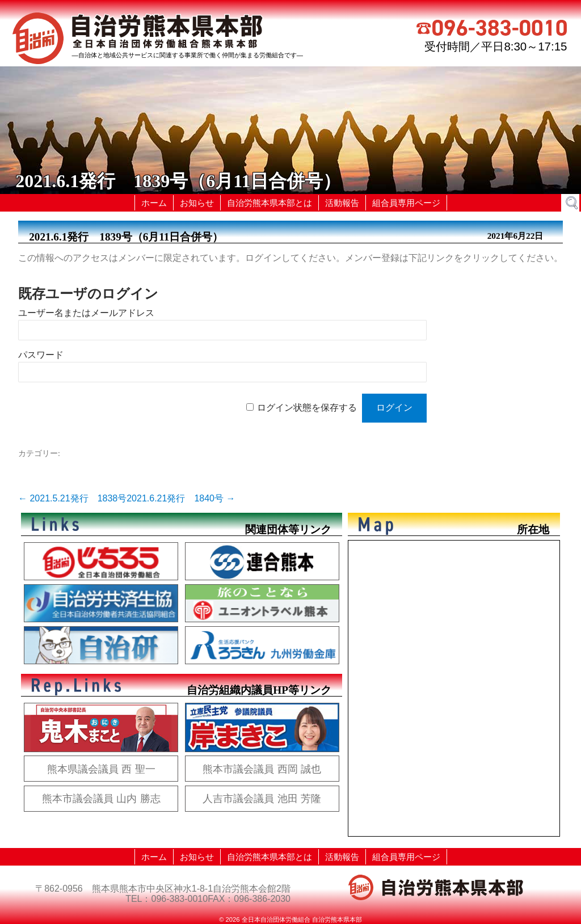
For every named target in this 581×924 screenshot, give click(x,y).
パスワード (41, 355)
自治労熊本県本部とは (270, 203)
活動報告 (342, 203)
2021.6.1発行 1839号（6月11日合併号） (126, 237)
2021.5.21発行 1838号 (72, 498)
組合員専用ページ (406, 203)
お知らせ (197, 203)
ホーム (154, 203)
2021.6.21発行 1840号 (181, 498)
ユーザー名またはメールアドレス (86, 313)
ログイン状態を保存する (307, 408)
